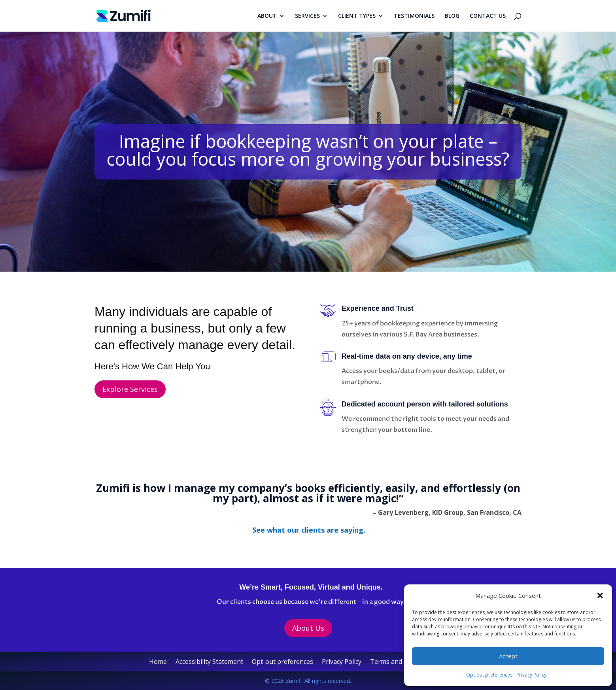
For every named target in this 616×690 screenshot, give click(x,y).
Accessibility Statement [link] (209, 662)
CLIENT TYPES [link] (357, 16)
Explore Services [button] (130, 389)
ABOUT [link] (267, 16)
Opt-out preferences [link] (489, 675)
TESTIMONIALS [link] (414, 16)
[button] (600, 595)
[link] (124, 15)
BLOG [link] (452, 16)
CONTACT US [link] (488, 16)
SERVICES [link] (307, 16)
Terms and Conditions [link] (403, 662)
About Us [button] (308, 628)
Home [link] (158, 662)
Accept (508, 656)
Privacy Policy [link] (531, 675)
